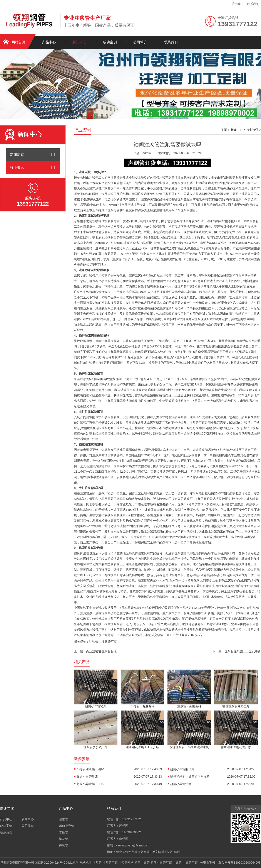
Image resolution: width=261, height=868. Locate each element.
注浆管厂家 (109, 642)
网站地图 (85, 863)
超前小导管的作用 (182, 769)
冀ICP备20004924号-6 (50, 863)
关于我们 (238, 4)
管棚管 (64, 832)
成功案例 (110, 42)
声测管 (64, 845)
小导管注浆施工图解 (90, 769)
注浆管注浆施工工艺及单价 (243, 651)
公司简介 (140, 42)
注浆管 (94, 642)
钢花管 (64, 839)
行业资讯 (17, 168)
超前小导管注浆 (181, 784)
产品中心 (49, 42)
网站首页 (18, 42)
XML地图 (73, 863)
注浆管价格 (126, 863)
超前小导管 (67, 826)
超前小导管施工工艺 (90, 784)
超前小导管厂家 (161, 863)
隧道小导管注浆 (87, 777)
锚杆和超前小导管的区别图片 (190, 777)
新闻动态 (17, 155)
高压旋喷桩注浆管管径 (101, 651)
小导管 (177, 863)
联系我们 (253, 4)
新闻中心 (79, 42)
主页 (224, 130)
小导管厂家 (190, 863)
